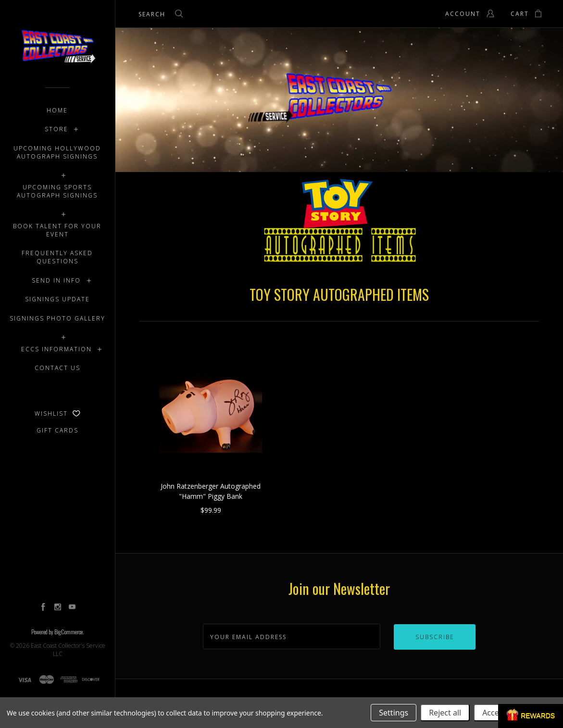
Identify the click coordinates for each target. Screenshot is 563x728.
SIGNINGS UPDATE (57, 299)
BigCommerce (69, 632)
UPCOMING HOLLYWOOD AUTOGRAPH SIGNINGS (57, 152)
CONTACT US (57, 368)
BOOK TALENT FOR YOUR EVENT (57, 230)
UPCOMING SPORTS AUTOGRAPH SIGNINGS (57, 191)
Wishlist (57, 413)
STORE (56, 129)
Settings (394, 713)
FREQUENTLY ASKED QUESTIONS (57, 257)
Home (57, 110)
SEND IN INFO (56, 280)
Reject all (445, 713)
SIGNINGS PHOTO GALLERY (57, 318)
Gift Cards (57, 430)
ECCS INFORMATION (56, 349)
